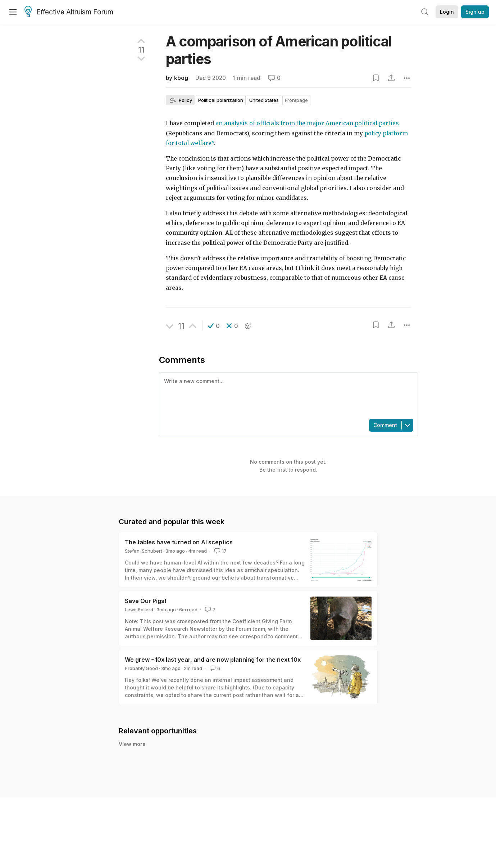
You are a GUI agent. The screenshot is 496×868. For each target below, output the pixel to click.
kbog (181, 78)
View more (132, 744)
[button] (214, 326)
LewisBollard (139, 610)
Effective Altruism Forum (69, 12)
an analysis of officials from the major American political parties (307, 123)
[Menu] (13, 12)
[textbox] (287, 395)
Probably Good (141, 668)
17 (220, 551)
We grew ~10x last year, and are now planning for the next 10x (213, 660)
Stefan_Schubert (144, 551)
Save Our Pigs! (145, 601)
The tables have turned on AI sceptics (179, 542)
